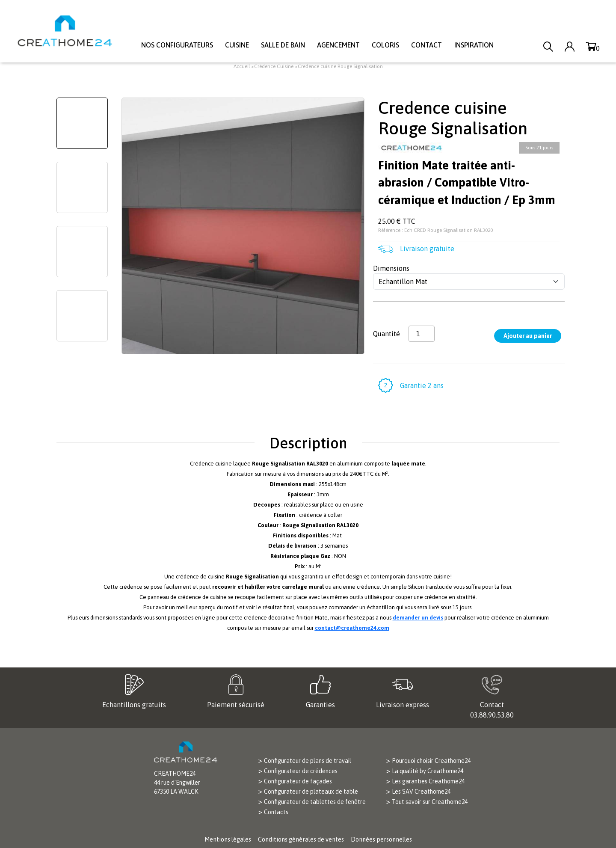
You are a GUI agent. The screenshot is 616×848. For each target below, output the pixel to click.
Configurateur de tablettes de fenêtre (315, 802)
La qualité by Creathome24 (428, 771)
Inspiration (474, 45)
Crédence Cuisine (274, 66)
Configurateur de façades (298, 781)
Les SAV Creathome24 (421, 792)
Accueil (242, 66)
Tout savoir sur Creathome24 (430, 802)
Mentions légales (228, 839)
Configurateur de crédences (301, 771)
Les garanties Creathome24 (428, 781)
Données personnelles (381, 839)
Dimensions (391, 268)
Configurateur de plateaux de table (311, 792)
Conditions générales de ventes (301, 839)
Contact (426, 45)
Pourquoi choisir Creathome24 (431, 761)
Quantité (386, 334)
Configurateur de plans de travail (308, 761)
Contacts (276, 812)
